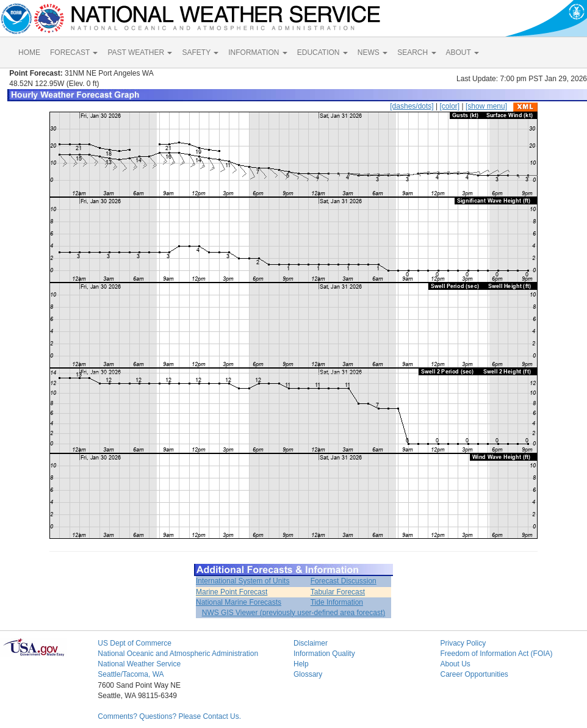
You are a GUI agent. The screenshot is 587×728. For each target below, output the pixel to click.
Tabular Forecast (338, 592)
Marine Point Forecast (232, 592)
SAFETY (200, 52)
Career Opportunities (474, 674)
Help (301, 664)
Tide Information (337, 602)
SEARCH (416, 52)
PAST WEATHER (140, 52)
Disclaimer (311, 643)
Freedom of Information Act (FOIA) (496, 654)
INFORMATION (257, 52)
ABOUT (463, 52)
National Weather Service (139, 664)
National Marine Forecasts (239, 602)
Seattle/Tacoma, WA (131, 674)
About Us (455, 664)
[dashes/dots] (412, 106)
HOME (29, 52)
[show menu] (486, 106)
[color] (449, 106)
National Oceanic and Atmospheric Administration (178, 654)
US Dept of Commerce (135, 643)
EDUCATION (322, 52)
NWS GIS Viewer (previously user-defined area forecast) (294, 613)
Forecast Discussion (344, 581)
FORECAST (74, 52)
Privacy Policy (463, 643)
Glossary (308, 674)
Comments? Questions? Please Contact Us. (169, 716)
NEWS (373, 52)
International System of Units (243, 581)
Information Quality (324, 654)
